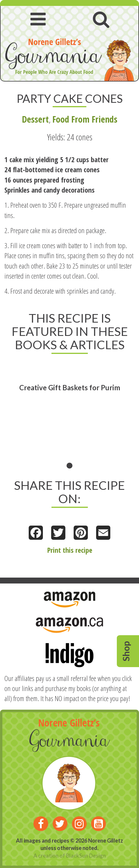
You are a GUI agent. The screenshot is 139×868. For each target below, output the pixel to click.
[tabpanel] (69, 416)
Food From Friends (85, 119)
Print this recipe (70, 550)
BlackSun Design (86, 856)
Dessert (35, 119)
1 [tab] (69, 466)
